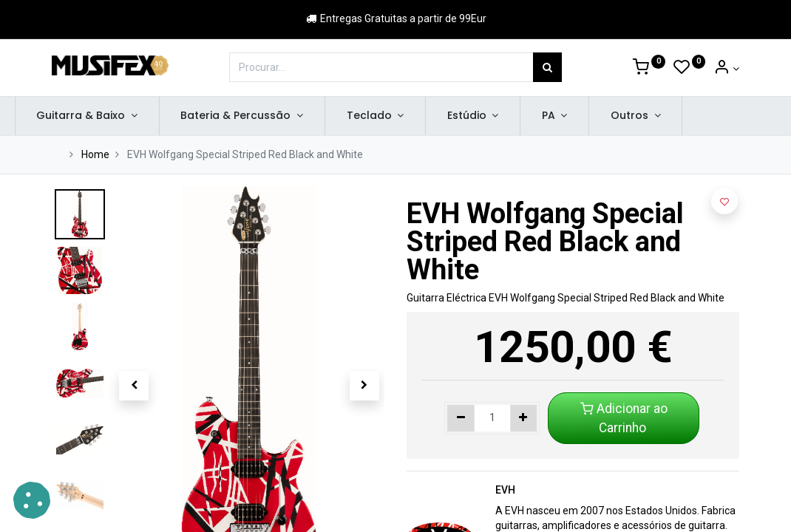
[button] (134, 386)
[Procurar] (547, 67)
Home (95, 154)
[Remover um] (461, 418)
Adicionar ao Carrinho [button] (624, 418)
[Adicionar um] (524, 418)
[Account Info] (726, 69)
